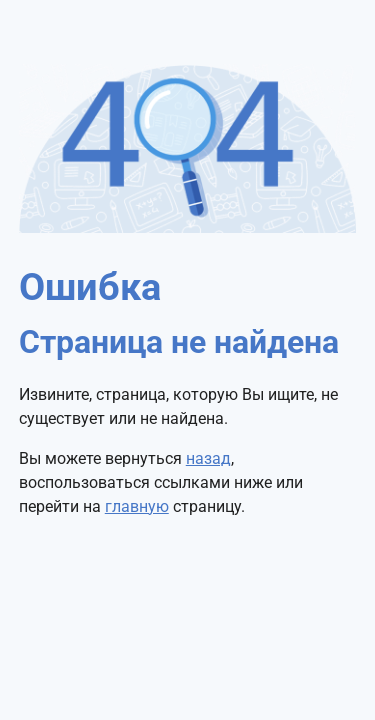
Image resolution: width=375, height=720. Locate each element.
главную (137, 506)
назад (208, 458)
